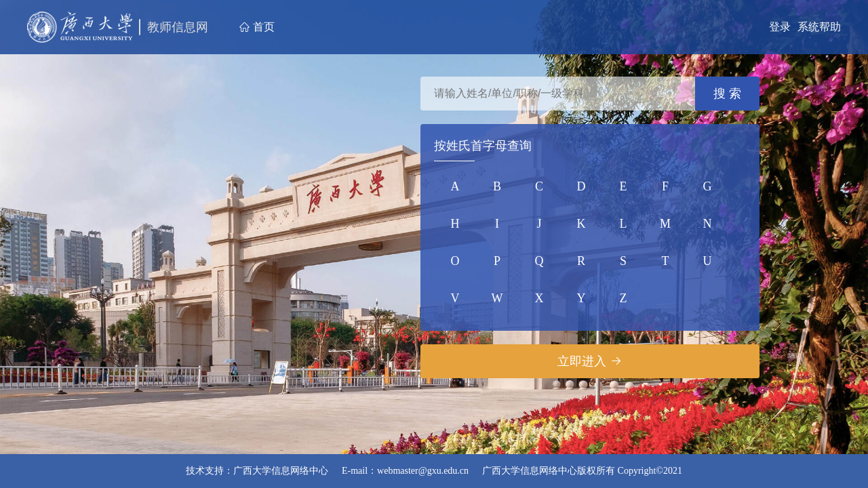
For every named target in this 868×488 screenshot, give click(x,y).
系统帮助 (819, 27)
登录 (780, 27)
